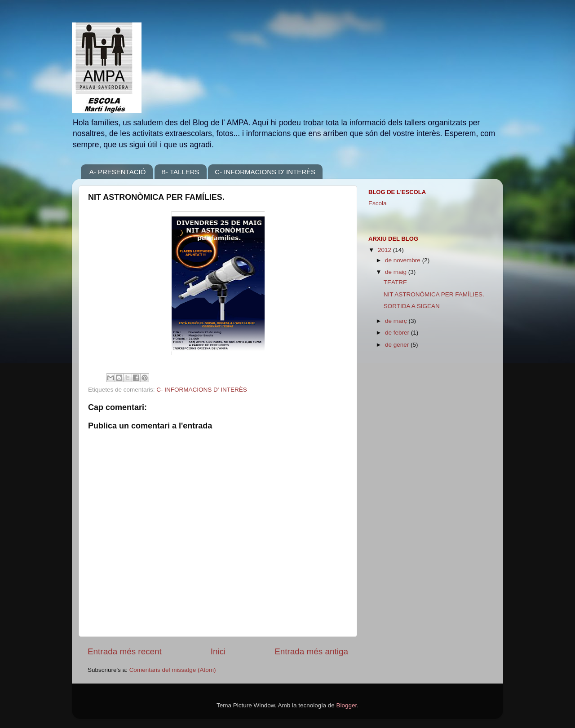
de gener (398, 345)
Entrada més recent (125, 651)
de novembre (404, 260)
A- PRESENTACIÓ (118, 172)
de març (397, 321)
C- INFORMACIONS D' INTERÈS (265, 172)
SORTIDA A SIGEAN (412, 306)
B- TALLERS (180, 172)
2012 (385, 250)
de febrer (398, 333)
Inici (218, 651)
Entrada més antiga (311, 651)
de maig (397, 272)
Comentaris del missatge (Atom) (173, 670)
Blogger (346, 705)
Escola (378, 203)
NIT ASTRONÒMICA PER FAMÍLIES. (434, 294)
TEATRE (395, 282)
